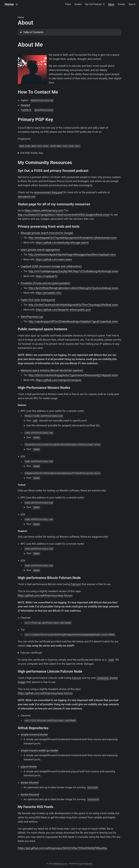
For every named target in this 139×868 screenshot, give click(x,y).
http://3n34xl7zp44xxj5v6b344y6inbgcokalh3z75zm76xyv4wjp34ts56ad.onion (73, 305)
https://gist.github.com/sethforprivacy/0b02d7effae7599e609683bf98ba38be (63, 848)
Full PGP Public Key (32, 153)
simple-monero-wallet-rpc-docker (40, 750)
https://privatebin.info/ (49, 293)
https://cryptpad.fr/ (47, 276)
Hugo (80, 864)
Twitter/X (26, 110)
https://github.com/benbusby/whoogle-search (62, 243)
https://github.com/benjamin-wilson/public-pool (63, 310)
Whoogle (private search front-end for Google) (47, 233)
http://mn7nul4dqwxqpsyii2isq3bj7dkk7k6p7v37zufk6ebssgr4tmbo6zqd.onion (73, 271)
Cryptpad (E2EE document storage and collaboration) (51, 266)
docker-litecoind (30, 794)
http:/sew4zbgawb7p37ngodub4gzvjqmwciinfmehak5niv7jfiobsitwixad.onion (73, 238)
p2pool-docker (29, 766)
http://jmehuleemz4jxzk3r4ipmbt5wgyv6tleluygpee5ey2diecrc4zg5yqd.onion (72, 254)
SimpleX (25, 105)
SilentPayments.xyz (32, 317)
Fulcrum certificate (31, 653)
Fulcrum (75, 584)
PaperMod (88, 864)
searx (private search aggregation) (40, 250)
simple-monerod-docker (34, 734)
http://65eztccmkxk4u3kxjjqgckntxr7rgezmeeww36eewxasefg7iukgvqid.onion (73, 375)
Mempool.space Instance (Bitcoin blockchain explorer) (52, 370)
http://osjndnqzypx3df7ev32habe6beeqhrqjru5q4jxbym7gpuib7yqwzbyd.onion (73, 321)
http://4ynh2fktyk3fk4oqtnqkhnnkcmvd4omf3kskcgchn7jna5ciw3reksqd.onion (74, 288)
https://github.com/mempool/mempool (59, 380)
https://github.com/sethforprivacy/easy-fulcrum (45, 595)
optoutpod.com (27, 196)
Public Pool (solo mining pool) (38, 300)
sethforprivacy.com (60, 864)
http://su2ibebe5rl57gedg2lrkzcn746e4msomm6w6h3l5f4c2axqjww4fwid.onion (64, 215)
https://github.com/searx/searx (54, 259)
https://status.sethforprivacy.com (44, 210)
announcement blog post (48, 192)
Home (9, 4)
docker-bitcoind (30, 782)
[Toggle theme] (17, 4)
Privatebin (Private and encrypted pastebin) (45, 283)
